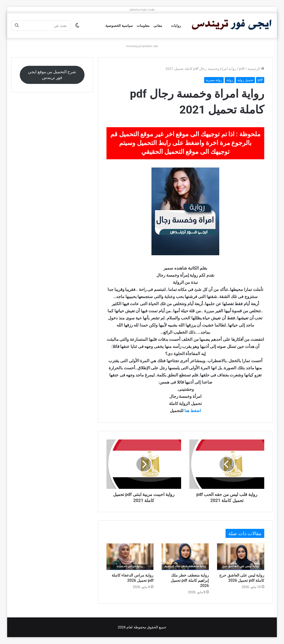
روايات (176, 26)
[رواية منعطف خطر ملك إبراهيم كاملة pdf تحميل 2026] (185, 557)
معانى (158, 26)
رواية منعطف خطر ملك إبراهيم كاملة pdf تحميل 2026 (190, 580)
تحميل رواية (245, 80)
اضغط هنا (193, 411)
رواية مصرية (214, 80)
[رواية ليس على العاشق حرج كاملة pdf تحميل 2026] (241, 557)
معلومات (143, 26)
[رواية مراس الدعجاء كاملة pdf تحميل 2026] (130, 557)
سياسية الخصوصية (119, 26)
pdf (242, 69)
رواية (230, 80)
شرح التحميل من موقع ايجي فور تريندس (52, 75)
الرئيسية (256, 69)
